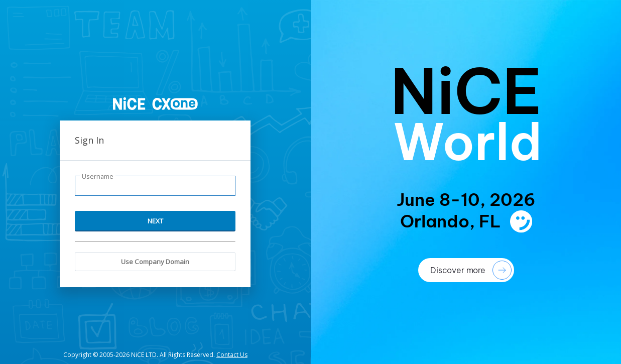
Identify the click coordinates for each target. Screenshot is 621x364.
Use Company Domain (155, 262)
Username (98, 176)
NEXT (155, 221)
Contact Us (232, 355)
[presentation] (466, 182)
